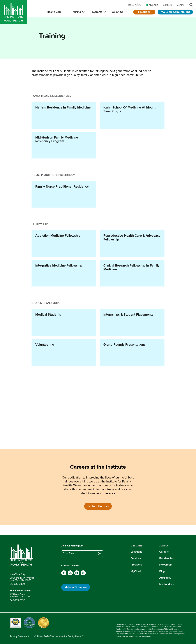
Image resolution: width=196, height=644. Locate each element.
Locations (144, 12)
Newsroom (166, 565)
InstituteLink (167, 584)
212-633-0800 (17, 584)
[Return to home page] (22, 555)
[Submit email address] (100, 554)
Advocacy (165, 578)
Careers (164, 552)
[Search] (191, 5)
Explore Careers (98, 506)
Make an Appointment (175, 12)
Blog (162, 571)
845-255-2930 (17, 600)
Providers (136, 565)
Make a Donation (76, 587)
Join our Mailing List (72, 546)
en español (134, 5)
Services (136, 558)
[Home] (13, 12)
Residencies (166, 558)
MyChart (136, 571)
